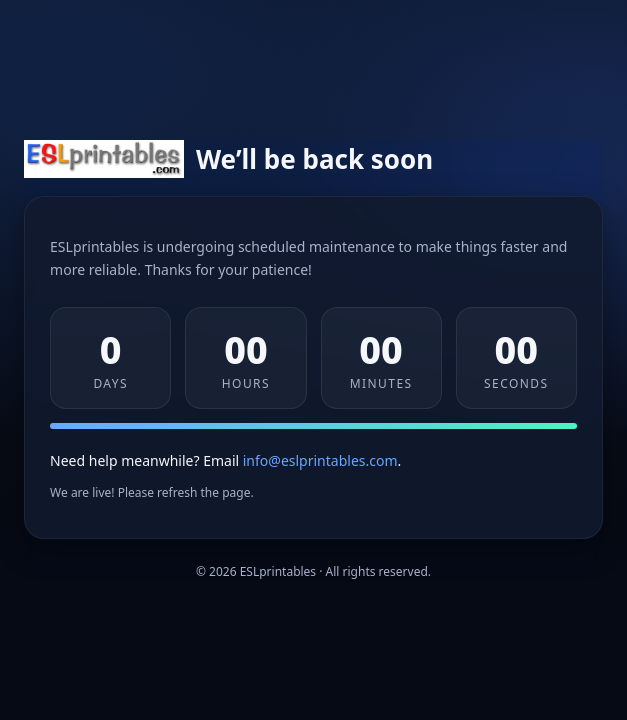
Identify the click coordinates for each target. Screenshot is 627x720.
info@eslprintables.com (320, 460)
